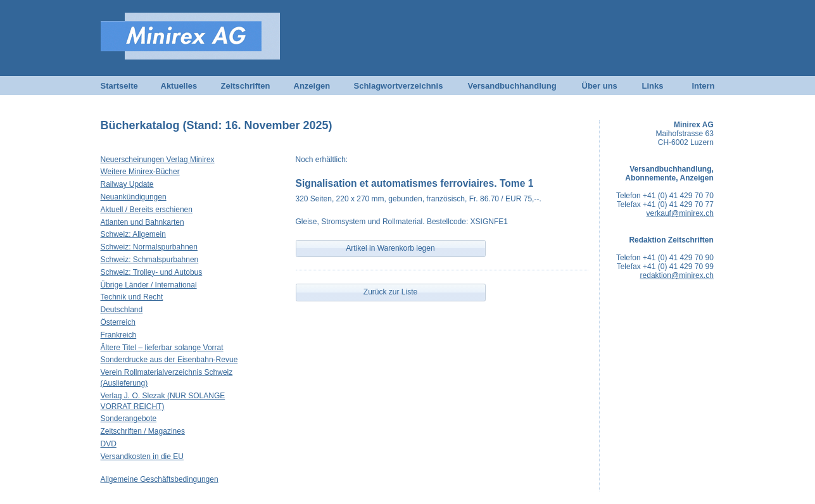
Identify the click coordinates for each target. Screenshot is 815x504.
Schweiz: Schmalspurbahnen (150, 260)
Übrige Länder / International (149, 285)
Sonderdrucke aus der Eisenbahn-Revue (169, 360)
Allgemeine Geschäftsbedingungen (160, 479)
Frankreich (119, 335)
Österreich (118, 322)
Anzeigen (312, 86)
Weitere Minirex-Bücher (140, 172)
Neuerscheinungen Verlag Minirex (158, 160)
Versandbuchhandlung (512, 86)
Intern (703, 86)
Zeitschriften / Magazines (143, 431)
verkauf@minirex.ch (680, 213)
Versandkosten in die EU (142, 457)
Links (653, 86)
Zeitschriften (246, 86)
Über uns (600, 86)
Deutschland (122, 310)
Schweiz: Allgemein (133, 234)
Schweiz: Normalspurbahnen (149, 247)
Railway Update (127, 184)
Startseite (119, 86)
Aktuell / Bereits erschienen (147, 210)
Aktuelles (179, 86)
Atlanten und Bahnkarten (142, 222)
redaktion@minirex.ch (677, 275)
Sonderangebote (129, 419)
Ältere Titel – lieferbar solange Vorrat (162, 348)
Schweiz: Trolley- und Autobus (152, 272)
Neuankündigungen (134, 197)
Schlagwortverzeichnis (399, 86)
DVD (109, 444)
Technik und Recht (132, 297)
